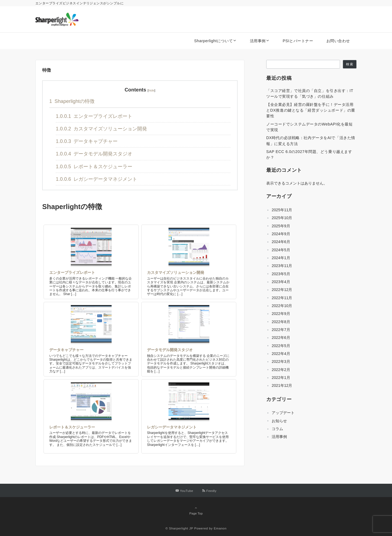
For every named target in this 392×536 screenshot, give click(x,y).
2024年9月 (281, 234)
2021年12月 (282, 385)
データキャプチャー (87, 141)
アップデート (283, 413)
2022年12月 (282, 290)
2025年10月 (282, 218)
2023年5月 (281, 274)
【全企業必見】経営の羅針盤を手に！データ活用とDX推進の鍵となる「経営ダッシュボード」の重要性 (311, 110)
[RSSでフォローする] (209, 491)
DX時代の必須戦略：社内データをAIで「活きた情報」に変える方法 (311, 141)
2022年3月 (281, 362)
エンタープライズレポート (94, 116)
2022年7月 (281, 330)
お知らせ (279, 421)
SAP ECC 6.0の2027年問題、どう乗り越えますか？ (309, 154)
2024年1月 (281, 258)
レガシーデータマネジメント (97, 179)
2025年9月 (281, 226)
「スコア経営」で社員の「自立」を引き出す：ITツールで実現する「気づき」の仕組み (310, 94)
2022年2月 (281, 370)
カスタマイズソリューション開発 (101, 129)
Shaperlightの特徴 (72, 101)
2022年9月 (281, 314)
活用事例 (279, 437)
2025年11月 (282, 210)
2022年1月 (281, 378)
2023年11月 (282, 266)
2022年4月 (281, 354)
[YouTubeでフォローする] (184, 491)
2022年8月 (281, 322)
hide (151, 90)
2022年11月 (282, 298)
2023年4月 (281, 282)
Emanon (220, 528)
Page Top (196, 510)
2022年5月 (281, 346)
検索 (350, 64)
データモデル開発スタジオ (94, 154)
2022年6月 (281, 338)
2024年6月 (281, 242)
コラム (277, 429)
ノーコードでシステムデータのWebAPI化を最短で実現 (310, 127)
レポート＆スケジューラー (94, 166)
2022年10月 (282, 306)
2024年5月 (281, 250)
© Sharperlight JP (179, 528)
